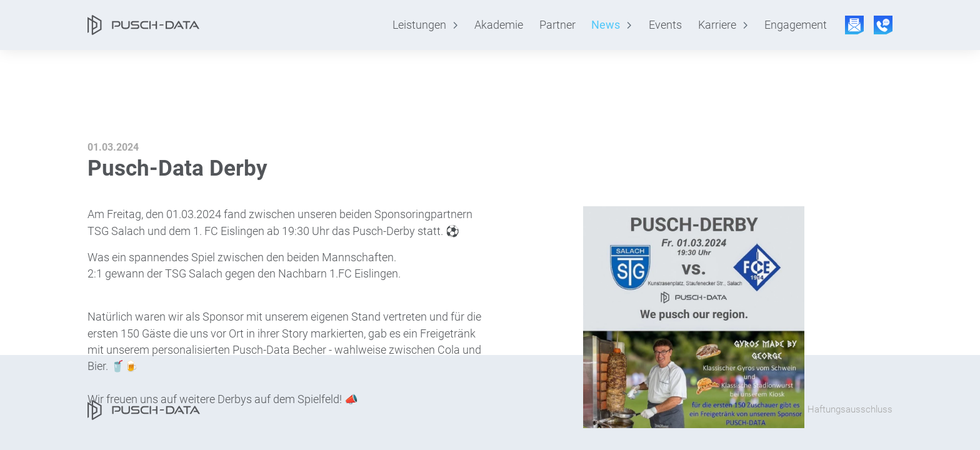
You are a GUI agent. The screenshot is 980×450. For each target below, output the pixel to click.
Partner (557, 25)
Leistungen (419, 25)
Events (665, 25)
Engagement (796, 25)
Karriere (717, 25)
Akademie (499, 25)
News (606, 25)
